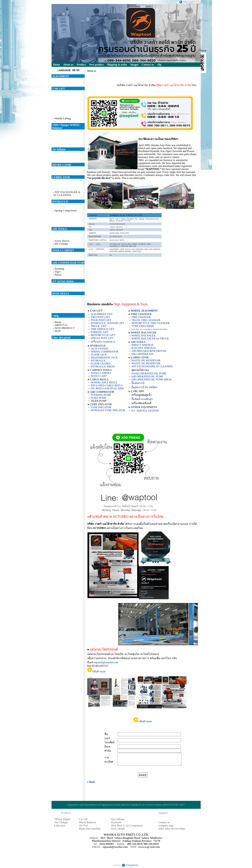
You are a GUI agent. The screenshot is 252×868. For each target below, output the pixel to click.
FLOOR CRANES (101, 364)
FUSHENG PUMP (101, 395)
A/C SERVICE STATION (145, 411)
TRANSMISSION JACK (104, 358)
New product (96, 65)
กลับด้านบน (96, 671)
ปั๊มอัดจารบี (138, 383)
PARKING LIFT (100, 332)
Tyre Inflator (118, 819)
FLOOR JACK (99, 355)
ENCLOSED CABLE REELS (107, 385)
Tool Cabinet (118, 829)
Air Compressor (134, 825)
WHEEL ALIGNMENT (144, 311)
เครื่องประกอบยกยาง (103, 342)
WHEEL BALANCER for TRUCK (150, 338)
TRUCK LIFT (99, 326)
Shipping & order (117, 65)
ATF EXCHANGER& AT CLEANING (152, 366)
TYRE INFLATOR (101, 407)
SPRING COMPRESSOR (105, 352)
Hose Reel (116, 825)
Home (57, 65)
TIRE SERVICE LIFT (102, 329)
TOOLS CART (99, 376)
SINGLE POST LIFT (102, 338)
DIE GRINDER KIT (142, 354)
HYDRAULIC (99, 361)
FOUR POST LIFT (101, 320)
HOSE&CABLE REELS (104, 382)
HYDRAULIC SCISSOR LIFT (107, 323)
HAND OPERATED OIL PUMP (149, 373)
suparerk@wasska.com (106, 662)
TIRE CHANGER (141, 317)
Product (81, 65)
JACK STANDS (99, 349)
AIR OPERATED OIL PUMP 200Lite (152, 379)
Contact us (164, 822)
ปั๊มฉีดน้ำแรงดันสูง (142, 399)
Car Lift (83, 819)
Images (134, 65)
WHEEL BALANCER (143, 336)
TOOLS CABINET (101, 373)
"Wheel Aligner (62, 819)
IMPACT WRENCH (142, 345)
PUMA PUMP (98, 398)
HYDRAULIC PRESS (103, 367)
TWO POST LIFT (100, 317)
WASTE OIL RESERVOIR (146, 360)
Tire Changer (61, 822)
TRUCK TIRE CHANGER (146, 320)
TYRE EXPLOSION (143, 326)
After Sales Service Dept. (172, 829)
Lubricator (60, 825)
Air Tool (84, 825)
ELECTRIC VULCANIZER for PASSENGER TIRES (149, 329)
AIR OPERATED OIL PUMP (147, 376)
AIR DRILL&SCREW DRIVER (149, 351)
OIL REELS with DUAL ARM (107, 388)
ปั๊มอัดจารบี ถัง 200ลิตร (144, 387)
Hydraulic (116, 822)
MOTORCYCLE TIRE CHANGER (151, 323)
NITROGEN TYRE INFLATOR (108, 410)
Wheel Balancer (88, 822)
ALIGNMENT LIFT (102, 314)
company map (166, 825)
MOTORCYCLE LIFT (103, 335)
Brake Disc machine (90, 829)
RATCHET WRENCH (143, 348)
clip (159, 65)
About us (68, 65)
